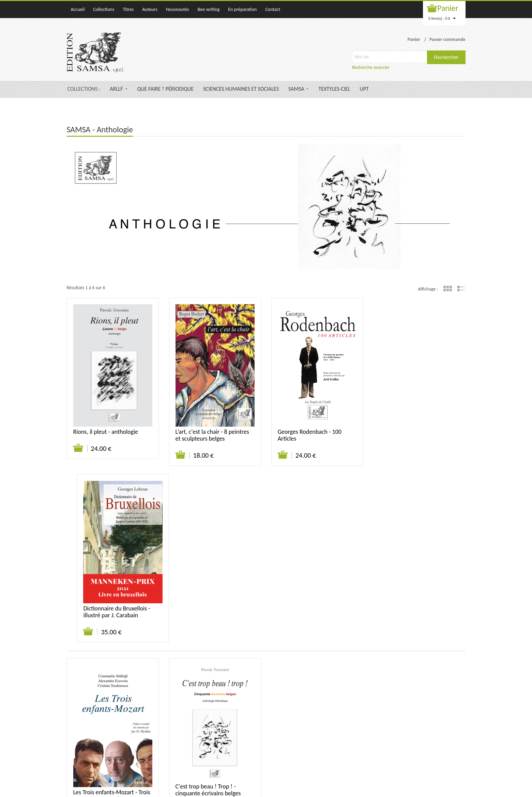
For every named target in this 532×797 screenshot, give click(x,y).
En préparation (242, 9)
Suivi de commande (408, 699)
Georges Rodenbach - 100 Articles (310, 435)
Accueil (78, 9)
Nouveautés (178, 9)
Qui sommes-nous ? (345, 699)
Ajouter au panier (79, 448)
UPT (364, 89)
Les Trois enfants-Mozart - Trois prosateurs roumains (112, 619)
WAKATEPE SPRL (450, 788)
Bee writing (209, 9)
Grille (448, 289)
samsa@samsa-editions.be (243, 761)
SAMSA (299, 89)
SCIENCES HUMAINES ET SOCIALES (241, 89)
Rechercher (446, 57)
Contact (273, 9)
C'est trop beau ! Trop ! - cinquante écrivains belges (208, 613)
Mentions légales (449, 699)
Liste (461, 289)
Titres (128, 9)
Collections (104, 9)
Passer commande (447, 39)
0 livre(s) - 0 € (442, 18)
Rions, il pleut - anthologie (106, 432)
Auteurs (150, 9)
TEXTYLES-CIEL (334, 89)
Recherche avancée (371, 67)
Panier (448, 8)
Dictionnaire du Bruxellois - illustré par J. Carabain (413, 435)
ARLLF (119, 89)
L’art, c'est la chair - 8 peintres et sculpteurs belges (212, 435)
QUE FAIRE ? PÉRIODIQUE (165, 89)
